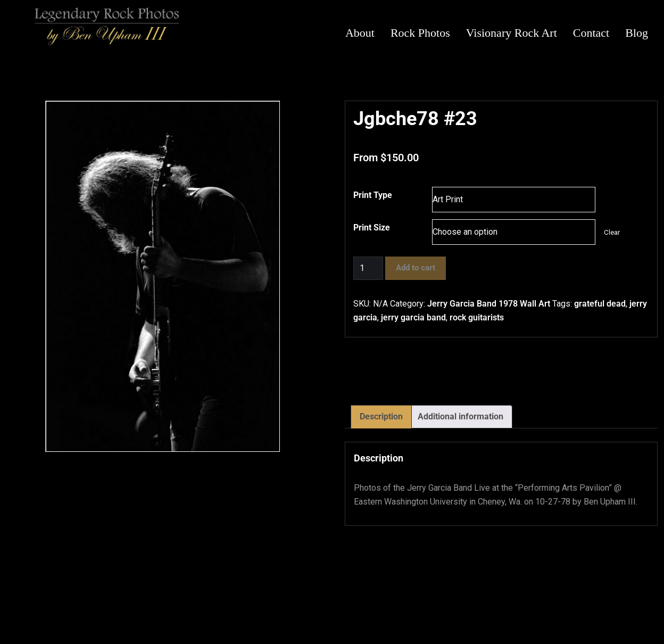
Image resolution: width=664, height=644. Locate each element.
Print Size (372, 228)
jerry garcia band (413, 317)
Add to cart (416, 268)
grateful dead (600, 304)
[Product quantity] (368, 268)
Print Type (373, 195)
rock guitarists (477, 317)
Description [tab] (381, 416)
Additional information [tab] (460, 416)
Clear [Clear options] (612, 232)
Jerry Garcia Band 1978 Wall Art (489, 304)
